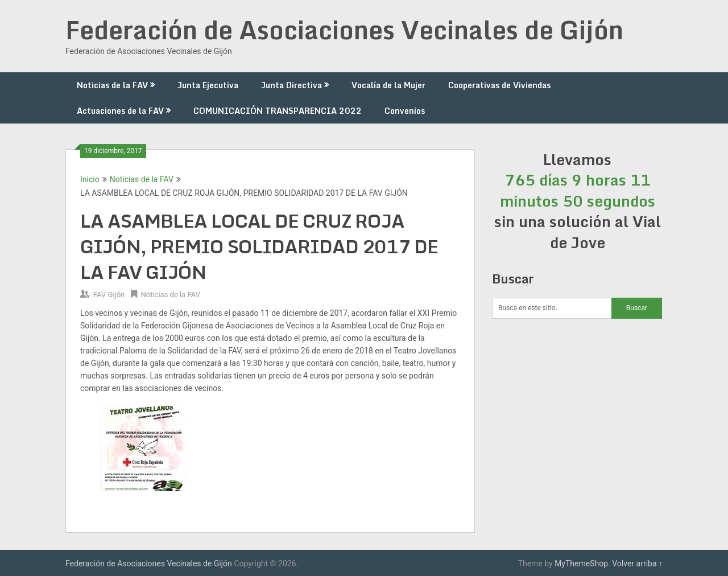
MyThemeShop (581, 563)
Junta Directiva (291, 85)
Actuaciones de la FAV (120, 111)
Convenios (405, 111)
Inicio (90, 179)
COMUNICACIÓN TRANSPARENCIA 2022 (278, 111)
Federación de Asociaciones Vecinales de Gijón (344, 30)
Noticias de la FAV (112, 85)
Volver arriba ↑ (637, 563)
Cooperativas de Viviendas (499, 85)
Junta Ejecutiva (208, 85)
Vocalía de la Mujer (388, 85)
